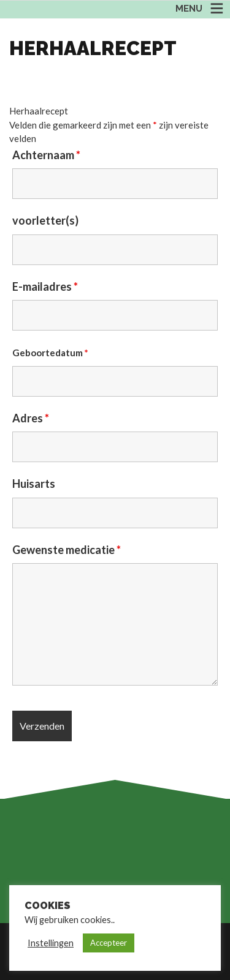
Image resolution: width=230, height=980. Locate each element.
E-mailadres (45, 286)
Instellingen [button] (51, 943)
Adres (31, 418)
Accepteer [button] (109, 943)
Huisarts (34, 484)
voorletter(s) (45, 220)
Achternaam (46, 155)
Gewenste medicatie (67, 550)
